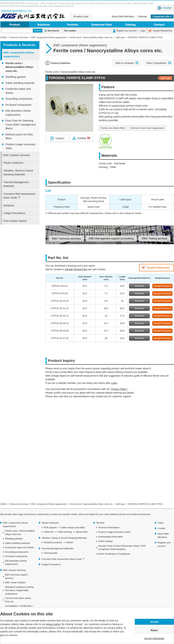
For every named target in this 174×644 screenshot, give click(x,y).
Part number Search (15, 221)
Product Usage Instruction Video (21, 146)
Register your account (127, 31)
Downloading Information (101, 24)
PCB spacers (50, 527)
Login (143, 31)
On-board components (18, 105)
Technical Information (109, 527)
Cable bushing (65, 532)
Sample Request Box (163, 31)
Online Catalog (130, 24)
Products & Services (20, 45)
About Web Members (123, 16)
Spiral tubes (82, 532)
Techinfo (73, 24)
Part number (70, 31)
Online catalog (105, 541)
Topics (161, 523)
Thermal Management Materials (16, 184)
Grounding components (19, 99)
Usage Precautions (14, 213)
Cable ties (49, 532)
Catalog (82, 138)
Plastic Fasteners (13, 163)
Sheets (69, 542)
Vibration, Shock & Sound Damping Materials (18, 172)
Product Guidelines (61, 63)
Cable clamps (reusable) (73, 527)
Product (15, 24)
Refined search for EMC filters (19, 136)
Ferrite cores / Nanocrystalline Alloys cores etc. (19, 67)
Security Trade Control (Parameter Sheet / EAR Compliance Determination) (122, 548)
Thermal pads (50, 553)
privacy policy (53, 624)
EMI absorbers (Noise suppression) (18, 113)
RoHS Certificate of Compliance (114, 554)
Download (139, 286)
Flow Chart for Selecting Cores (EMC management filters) (21, 124)
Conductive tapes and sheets (18, 91)
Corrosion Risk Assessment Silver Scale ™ (19, 196)
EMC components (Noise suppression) (19, 54)
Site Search (53, 31)
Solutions (44, 24)
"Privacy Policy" (119, 389)
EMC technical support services (16, 576)
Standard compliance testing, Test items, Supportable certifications (20, 590)
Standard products (53, 542)
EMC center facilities (15, 582)
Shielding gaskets (16, 77)
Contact (159, 24)
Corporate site (161, 16)
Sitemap (143, 16)
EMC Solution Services (17, 155)
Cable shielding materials (20, 83)
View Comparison (156, 63)
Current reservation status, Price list (18, 600)
